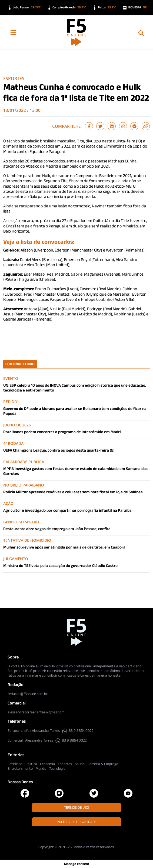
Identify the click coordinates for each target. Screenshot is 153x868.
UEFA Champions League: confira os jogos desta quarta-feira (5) (59, 450)
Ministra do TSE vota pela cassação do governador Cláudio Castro (60, 565)
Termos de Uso (76, 807)
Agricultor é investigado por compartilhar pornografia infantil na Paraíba (67, 510)
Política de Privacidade (77, 822)
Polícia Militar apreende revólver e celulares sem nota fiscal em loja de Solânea (73, 492)
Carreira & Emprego (103, 764)
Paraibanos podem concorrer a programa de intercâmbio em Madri (62, 432)
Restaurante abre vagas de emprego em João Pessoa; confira (57, 529)
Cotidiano (15, 764)
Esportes (14, 79)
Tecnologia (57, 768)
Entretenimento (20, 768)
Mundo (41, 768)
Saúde (80, 764)
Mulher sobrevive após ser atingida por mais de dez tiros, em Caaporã (64, 547)
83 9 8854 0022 (78, 730)
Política (31, 764)
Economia (47, 764)
